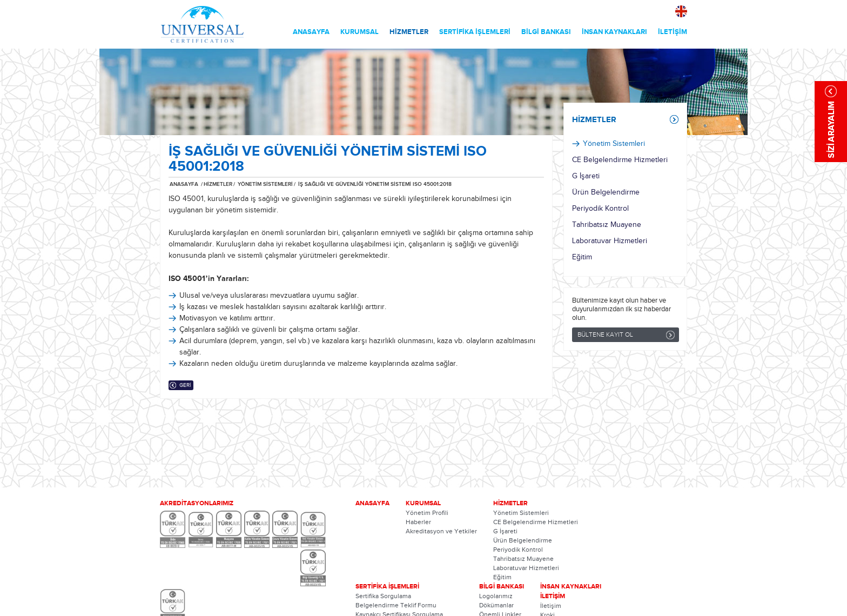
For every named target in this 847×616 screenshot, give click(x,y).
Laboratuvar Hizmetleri (610, 241)
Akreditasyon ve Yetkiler (441, 531)
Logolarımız (496, 596)
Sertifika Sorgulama (383, 596)
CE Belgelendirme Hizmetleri (620, 160)
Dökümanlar (496, 605)
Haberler (418, 522)
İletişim (551, 606)
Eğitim (582, 257)
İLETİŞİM (673, 32)
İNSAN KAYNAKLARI (614, 32)
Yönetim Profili (427, 513)
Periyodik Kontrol (600, 209)
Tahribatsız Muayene (607, 225)
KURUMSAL (359, 32)
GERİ (185, 385)
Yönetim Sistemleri (614, 144)
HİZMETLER (409, 32)
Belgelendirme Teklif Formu (396, 605)
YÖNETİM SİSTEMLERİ (264, 184)
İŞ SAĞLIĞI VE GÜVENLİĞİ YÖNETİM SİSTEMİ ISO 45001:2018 (375, 184)
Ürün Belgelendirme (606, 192)
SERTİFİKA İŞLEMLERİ (475, 32)
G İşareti (586, 176)
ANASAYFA (311, 32)
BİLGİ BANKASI (546, 32)
